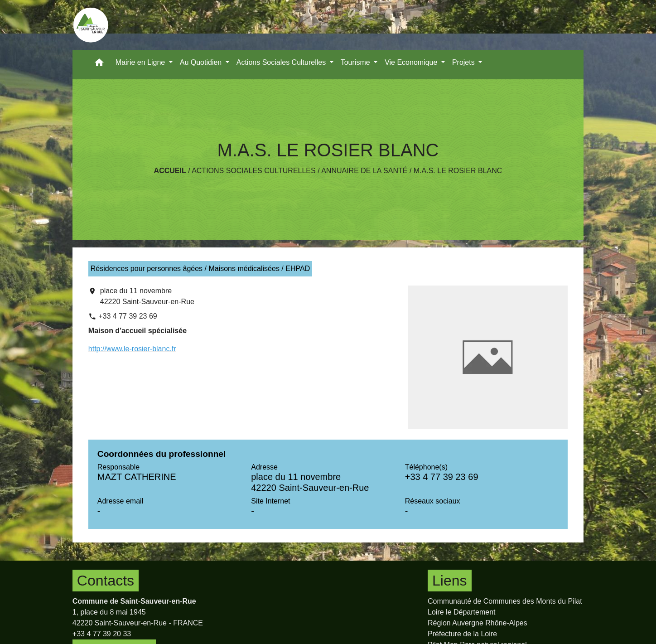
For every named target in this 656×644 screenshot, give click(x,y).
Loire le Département (461, 612)
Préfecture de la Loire (462, 634)
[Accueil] (91, 25)
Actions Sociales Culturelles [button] (282, 62)
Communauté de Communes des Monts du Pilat (505, 601)
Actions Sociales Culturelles (254, 171)
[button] (99, 65)
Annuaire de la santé (364, 171)
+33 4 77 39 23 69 (128, 316)
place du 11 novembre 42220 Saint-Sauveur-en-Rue (147, 296)
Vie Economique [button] (412, 62)
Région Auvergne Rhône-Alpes (478, 623)
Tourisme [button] (356, 62)
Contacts (106, 581)
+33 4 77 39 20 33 (102, 634)
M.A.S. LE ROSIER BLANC (458, 171)
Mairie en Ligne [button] (141, 62)
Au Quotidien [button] (202, 62)
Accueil (170, 171)
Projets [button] (464, 62)
